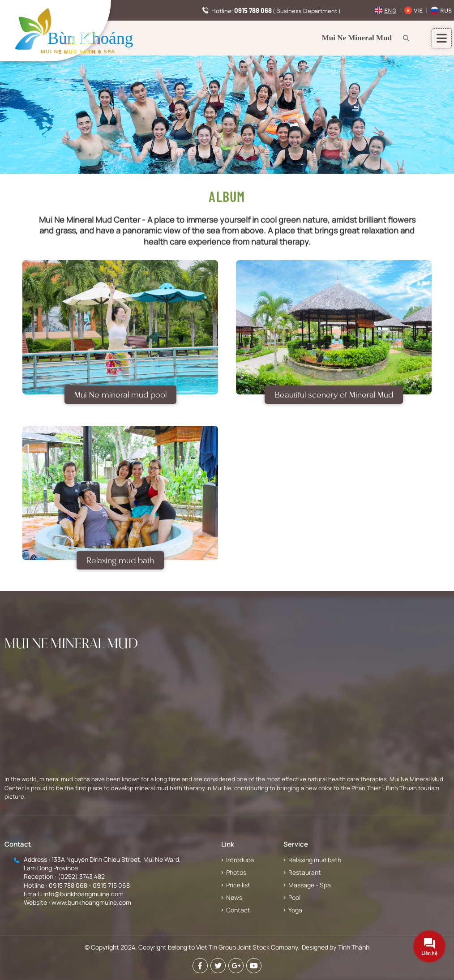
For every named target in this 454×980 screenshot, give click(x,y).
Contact (238, 910)
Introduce (240, 860)
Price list (238, 885)
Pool (294, 897)
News (234, 897)
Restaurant (305, 872)
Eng (390, 11)
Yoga (295, 910)
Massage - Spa (310, 885)
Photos (236, 872)
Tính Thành (354, 947)
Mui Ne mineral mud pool (120, 401)
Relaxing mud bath (120, 567)
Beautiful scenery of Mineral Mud (334, 401)
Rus (446, 11)
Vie (418, 11)
